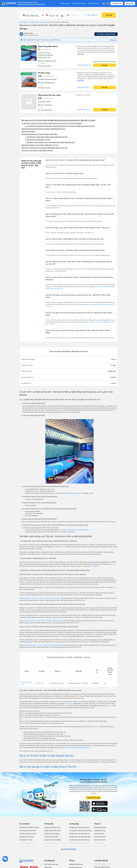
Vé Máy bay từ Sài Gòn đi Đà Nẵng (80, 837)
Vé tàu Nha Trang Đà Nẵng (53, 840)
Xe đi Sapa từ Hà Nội (26, 840)
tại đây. (51, 751)
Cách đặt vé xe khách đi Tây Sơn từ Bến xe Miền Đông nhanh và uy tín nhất (44, 148)
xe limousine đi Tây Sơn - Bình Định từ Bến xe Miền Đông (41, 598)
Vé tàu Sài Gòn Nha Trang (52, 827)
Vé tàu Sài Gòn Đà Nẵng (52, 834)
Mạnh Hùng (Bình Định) (76, 493)
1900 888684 (71, 532)
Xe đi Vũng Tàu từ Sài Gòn (28, 831)
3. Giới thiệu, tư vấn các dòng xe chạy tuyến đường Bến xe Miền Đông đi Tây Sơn (50, 142)
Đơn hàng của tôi (65, 3)
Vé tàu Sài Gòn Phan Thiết (52, 831)
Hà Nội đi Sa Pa (99, 834)
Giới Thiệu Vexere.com (51, 864)
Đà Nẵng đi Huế (99, 843)
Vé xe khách (23, 22)
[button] (81, 160)
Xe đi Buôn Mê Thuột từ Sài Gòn (29, 827)
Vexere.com (62, 547)
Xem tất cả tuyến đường (68, 849)
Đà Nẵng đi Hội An (100, 840)
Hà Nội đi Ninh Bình (100, 827)
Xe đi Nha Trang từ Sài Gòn (28, 834)
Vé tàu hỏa (49, 824)
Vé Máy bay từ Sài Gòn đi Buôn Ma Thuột (80, 847)
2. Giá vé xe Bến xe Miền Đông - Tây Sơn (38, 140)
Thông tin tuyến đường (28, 132)
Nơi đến (51, 14)
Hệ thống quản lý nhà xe (102, 864)
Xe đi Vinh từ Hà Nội (26, 846)
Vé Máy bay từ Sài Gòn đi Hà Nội (79, 834)
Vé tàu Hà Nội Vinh (50, 846)
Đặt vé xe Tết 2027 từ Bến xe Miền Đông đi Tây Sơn (37, 150)
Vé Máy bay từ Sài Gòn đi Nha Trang (80, 831)
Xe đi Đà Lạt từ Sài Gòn (27, 837)
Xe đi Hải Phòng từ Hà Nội (27, 843)
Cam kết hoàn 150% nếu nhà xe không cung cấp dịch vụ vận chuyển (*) (30, 3)
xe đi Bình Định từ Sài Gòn (36, 22)
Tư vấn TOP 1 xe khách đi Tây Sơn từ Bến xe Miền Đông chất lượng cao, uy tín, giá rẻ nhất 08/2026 (52, 123)
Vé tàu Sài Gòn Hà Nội (51, 837)
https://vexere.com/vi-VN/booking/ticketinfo (77, 748)
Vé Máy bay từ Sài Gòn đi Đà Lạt (79, 840)
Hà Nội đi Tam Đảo (100, 837)
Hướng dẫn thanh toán (76, 864)
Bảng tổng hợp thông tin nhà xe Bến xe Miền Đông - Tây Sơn (40, 145)
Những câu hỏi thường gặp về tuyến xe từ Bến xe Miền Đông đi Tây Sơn (43, 129)
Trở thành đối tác (94, 4)
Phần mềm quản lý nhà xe (102, 867)
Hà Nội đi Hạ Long (100, 831)
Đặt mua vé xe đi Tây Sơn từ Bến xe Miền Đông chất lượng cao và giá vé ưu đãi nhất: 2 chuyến (58, 120)
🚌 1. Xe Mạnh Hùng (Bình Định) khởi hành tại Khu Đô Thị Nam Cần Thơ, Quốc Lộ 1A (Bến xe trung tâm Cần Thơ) (60, 126)
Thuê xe (98, 824)
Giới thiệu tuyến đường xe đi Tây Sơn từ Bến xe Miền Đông (39, 134)
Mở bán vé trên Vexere (79, 3)
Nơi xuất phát (29, 14)
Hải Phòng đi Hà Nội (100, 846)
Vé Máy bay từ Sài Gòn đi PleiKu (79, 843)
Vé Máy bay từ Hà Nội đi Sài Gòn (79, 827)
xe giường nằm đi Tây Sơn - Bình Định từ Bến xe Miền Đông (42, 621)
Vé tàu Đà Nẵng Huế (51, 843)
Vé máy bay (74, 824)
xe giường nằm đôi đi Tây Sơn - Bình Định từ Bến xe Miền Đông (43, 645)
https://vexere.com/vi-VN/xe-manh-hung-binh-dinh (74, 530)
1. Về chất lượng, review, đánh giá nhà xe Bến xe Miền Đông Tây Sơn (46, 137)
